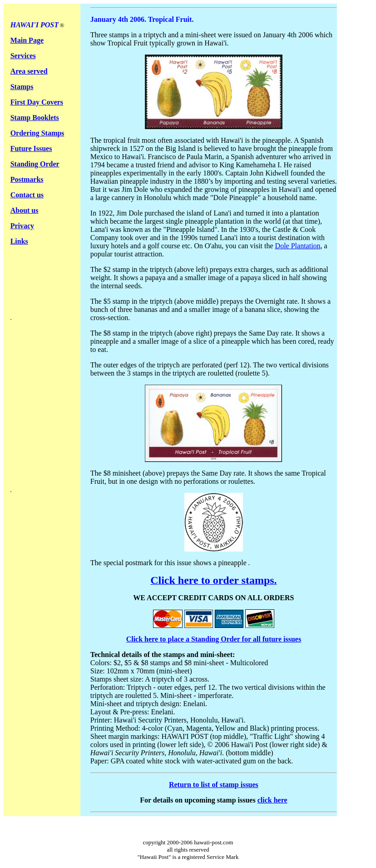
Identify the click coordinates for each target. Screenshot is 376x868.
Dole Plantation (298, 246)
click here (272, 800)
